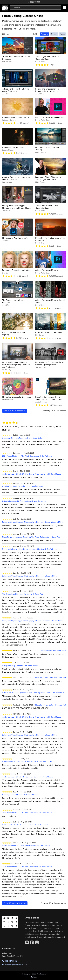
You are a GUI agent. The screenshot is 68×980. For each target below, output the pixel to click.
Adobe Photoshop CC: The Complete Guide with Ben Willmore (26, 846)
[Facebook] (32, 942)
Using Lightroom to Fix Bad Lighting (14, 333)
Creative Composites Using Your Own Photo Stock (16, 178)
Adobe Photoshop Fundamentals (49, 117)
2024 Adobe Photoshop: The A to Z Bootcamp (17, 58)
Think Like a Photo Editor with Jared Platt (50, 678)
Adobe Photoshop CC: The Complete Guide (47, 207)
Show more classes (15, 411)
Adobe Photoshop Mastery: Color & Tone (50, 301)
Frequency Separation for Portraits (17, 270)
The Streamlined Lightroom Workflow (14, 301)
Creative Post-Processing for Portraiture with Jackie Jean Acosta (27, 762)
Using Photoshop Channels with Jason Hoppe (20, 666)
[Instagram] (37, 942)
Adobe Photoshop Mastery (47, 270)
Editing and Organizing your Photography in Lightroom (47, 90)
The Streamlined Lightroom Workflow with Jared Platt (23, 594)
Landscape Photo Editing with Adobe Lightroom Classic (48, 178)
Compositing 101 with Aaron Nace (53, 650)
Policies (34, 977)
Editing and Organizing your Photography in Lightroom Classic (17, 207)
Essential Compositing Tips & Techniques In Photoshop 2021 (48, 398)
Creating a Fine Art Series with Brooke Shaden (20, 795)
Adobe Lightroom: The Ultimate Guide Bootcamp (16, 90)
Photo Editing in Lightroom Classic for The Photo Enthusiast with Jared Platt (31, 537)
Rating (62, 34)
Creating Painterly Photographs (16, 117)
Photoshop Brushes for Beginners (17, 397)
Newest (54, 34)
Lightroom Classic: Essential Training (47, 148)
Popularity (45, 34)
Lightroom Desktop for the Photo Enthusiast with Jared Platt (25, 825)
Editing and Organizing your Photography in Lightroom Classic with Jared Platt (32, 522)
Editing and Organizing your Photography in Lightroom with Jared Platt (29, 576)
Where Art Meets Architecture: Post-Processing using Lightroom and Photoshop (16, 365)
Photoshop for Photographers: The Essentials (50, 239)
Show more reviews (15, 903)
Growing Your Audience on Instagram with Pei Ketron (23, 486)
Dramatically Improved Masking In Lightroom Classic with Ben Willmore (30, 549)
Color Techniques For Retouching (50, 332)
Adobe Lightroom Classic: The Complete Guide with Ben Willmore (27, 777)
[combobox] (35, 8)
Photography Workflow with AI (15, 238)
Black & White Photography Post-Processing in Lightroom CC (49, 363)
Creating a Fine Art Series (13, 147)
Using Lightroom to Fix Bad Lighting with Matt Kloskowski (24, 501)
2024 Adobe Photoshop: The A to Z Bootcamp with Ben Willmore (27, 456)
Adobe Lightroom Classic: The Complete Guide (48, 58)
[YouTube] (27, 942)
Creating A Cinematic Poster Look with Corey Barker (22, 438)
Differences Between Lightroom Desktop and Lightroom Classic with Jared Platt (33, 693)
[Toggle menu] (64, 8)
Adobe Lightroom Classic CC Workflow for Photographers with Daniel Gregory (32, 474)
